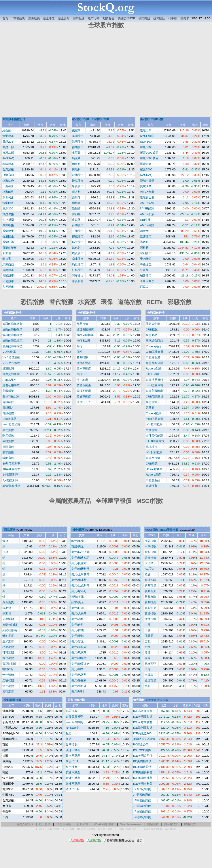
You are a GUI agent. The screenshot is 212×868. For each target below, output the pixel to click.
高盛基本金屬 (154, 363)
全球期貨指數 (13, 700)
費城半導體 (147, 181)
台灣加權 (8, 169)
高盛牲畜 (151, 486)
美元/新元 (78, 641)
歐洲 (148, 574)
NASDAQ (146, 175)
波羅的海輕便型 (12, 335)
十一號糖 (8, 675)
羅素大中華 (153, 324)
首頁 (5, 18)
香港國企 (8, 236)
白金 (5, 552)
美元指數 (8, 430)
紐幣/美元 (78, 602)
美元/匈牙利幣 (80, 569)
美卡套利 (40, 829)
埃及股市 (78, 253)
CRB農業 (152, 464)
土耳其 (76, 153)
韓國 (148, 652)
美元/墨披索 (79, 680)
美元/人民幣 (79, 613)
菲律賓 (7, 259)
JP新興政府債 (142, 795)
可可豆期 (8, 652)
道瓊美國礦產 (154, 391)
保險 (79, 352)
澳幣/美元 (78, 597)
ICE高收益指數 (143, 711)
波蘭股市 (78, 175)
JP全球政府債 (142, 789)
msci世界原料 (154, 385)
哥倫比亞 (146, 264)
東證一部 (8, 147)
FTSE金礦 (152, 374)
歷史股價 (34, 18)
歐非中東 (150, 608)
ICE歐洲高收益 (143, 728)
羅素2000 (146, 169)
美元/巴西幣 (79, 675)
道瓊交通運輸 (11, 374)
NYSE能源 (147, 208)
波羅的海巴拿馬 (12, 341)
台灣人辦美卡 (25, 824)
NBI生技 (145, 220)
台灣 (148, 647)
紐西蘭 (7, 130)
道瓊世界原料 (154, 380)
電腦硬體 (8, 413)
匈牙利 (76, 164)
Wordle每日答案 (104, 824)
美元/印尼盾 (79, 658)
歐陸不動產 (84, 391)
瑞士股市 (78, 242)
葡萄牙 (76, 203)
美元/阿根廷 (79, 686)
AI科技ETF (171, 829)
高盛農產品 (153, 480)
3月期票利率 (10, 480)
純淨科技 (151, 447)
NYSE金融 (83, 341)
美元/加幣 (78, 669)
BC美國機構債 (142, 761)
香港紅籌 (8, 242)
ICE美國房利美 (143, 772)
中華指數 (150, 546)
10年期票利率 (11, 469)
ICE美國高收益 (143, 717)
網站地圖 (153, 824)
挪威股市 (78, 236)
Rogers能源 (153, 413)
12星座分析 (64, 824)
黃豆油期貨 (10, 664)
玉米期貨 (8, 641)
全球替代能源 (154, 436)
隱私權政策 (171, 824)
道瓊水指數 (153, 458)
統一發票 (45, 824)
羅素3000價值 (149, 158)
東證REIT (83, 374)
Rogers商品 (153, 346)
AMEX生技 (147, 225)
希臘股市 (78, 186)
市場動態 (19, 18)
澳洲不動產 (84, 363)
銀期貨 (7, 608)
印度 (148, 630)
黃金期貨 (8, 602)
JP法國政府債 (142, 811)
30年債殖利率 (11, 464)
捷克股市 (78, 181)
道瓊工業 (146, 130)
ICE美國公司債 (143, 756)
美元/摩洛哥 (79, 591)
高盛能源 (151, 402)
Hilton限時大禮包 (86, 829)
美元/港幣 (78, 619)
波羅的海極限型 (12, 329)
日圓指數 (8, 447)
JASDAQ (8, 158)
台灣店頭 (8, 175)
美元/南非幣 (79, 580)
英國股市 (78, 136)
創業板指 (8, 225)
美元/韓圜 (78, 630)
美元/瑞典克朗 (80, 558)
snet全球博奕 (85, 335)
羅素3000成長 (149, 153)
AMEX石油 (147, 214)
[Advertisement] (41, 73)
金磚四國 (150, 580)
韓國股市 (8, 164)
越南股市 (8, 270)
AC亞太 (150, 569)
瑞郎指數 (8, 458)
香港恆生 (8, 231)
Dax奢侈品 (9, 419)
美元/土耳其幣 (80, 574)
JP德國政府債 (142, 817)
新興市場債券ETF (153, 829)
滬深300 (8, 208)
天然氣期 (8, 619)
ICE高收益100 (142, 733)
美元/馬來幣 (79, 652)
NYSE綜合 (147, 136)
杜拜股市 (78, 270)
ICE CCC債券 (142, 750)
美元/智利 (78, 692)
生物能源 (151, 430)
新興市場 (150, 585)
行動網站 (83, 824)
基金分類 (64, 18)
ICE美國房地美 (143, 778)
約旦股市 (78, 264)
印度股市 (8, 287)
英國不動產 (84, 385)
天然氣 (150, 408)
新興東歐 (150, 597)
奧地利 (76, 169)
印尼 (148, 669)
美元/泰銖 (78, 636)
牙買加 (144, 270)
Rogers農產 (153, 475)
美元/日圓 (78, 608)
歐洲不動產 (84, 397)
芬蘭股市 (78, 231)
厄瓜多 (144, 287)
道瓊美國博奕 (85, 329)
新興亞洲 (150, 591)
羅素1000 (146, 164)
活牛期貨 (8, 686)
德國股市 (78, 147)
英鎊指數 (8, 441)
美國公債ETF (126, 18)
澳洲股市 (8, 136)
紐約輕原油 (10, 630)
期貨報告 (109, 18)
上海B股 (8, 192)
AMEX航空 (9, 380)
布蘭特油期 (10, 625)
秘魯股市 (146, 275)
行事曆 (173, 18)
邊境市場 (150, 680)
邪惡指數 (82, 324)
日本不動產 (84, 369)
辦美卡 (185, 18)
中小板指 (8, 220)
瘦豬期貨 (8, 692)
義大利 (76, 192)
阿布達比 (78, 275)
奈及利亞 (78, 281)
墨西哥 (144, 242)
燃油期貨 (8, 636)
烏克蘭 (76, 158)
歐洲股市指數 (81, 119)
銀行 (79, 346)
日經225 (8, 142)
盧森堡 (76, 220)
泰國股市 (8, 275)
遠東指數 (150, 558)
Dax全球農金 (154, 469)
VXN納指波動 (11, 363)
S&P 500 (146, 142)
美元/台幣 (78, 625)
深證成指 (8, 214)
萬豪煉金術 (54, 829)
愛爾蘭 (76, 208)
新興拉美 (150, 602)
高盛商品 (151, 335)
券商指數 (82, 357)
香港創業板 (10, 248)
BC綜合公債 (141, 744)
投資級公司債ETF (107, 829)
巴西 (148, 641)
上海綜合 (8, 181)
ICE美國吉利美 (143, 784)
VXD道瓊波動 (11, 357)
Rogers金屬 (153, 369)
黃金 (5, 541)
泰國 (148, 658)
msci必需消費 (11, 424)
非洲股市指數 (101, 119)
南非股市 (78, 259)
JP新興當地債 (11, 486)
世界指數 (150, 541)
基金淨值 (49, 18)
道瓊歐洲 (8, 369)
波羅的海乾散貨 (12, 324)
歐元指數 (8, 436)
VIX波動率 (9, 352)
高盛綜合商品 (154, 341)
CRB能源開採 (155, 397)
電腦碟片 (8, 408)
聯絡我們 (190, 824)
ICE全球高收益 (143, 722)
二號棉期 (8, 680)
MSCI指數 (151, 530)
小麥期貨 (8, 647)
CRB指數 (152, 329)
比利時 (76, 214)
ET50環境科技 (155, 441)
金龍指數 (150, 552)
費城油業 (146, 186)
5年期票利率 (10, 475)
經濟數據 (79, 18)
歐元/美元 (78, 541)
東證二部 (8, 153)
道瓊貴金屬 (147, 197)
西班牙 (76, 197)
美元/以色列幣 (80, 585)
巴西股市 (146, 236)
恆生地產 (82, 380)
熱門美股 (144, 18)
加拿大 (144, 231)
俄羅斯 (76, 130)
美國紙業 (8, 391)
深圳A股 (8, 197)
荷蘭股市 (78, 225)
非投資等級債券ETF (130, 829)
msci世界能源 (154, 419)
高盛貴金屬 (153, 357)
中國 (148, 625)
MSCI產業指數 (169, 530)
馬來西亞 (8, 264)
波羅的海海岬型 (12, 346)
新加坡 (7, 253)
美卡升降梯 (68, 829)
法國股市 (78, 142)
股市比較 (94, 18)
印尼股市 (8, 281)
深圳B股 (8, 203)
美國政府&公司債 (144, 739)
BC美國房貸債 (142, 767)
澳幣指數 (8, 452)
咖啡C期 (8, 669)
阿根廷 (144, 248)
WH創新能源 (154, 452)
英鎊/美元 (78, 546)
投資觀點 (159, 18)
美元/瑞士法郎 (80, 552)
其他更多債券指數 (157, 700)
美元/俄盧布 (79, 563)
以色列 (76, 248)
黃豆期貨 (8, 658)
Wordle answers (131, 824)
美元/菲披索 (79, 647)
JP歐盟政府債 (142, 800)
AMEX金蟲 (147, 192)
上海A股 (8, 186)
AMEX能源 (147, 203)
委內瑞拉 (146, 259)
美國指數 (150, 613)
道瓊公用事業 (11, 385)
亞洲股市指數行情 (14, 119)
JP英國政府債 (142, 806)
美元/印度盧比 (80, 664)
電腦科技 (8, 402)
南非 (148, 686)
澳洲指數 (150, 619)
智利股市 (146, 253)
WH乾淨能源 (154, 424)
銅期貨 (7, 613)
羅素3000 (146, 147)
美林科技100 (11, 397)
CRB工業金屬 (155, 352)
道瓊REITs (83, 402)
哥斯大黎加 (147, 281)
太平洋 (149, 563)
